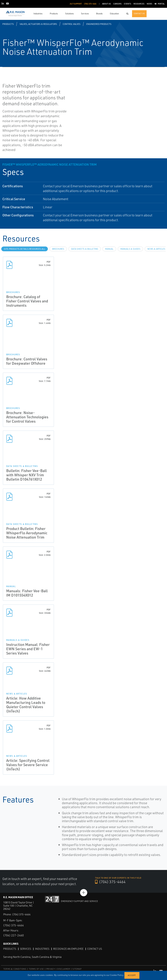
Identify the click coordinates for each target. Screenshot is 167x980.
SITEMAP (77, 969)
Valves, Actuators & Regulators (38, 24)
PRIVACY (51, 969)
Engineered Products (99, 24)
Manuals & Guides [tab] (130, 249)
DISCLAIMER (64, 969)
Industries (42, 949)
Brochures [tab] (58, 249)
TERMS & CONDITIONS (15, 969)
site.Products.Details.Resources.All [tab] (25, 249)
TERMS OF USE (36, 969)
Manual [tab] (109, 249)
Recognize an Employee (68, 949)
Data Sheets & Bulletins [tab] (85, 249)
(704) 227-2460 (13, 935)
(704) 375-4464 (110, 882)
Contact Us (95, 949)
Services (26, 949)
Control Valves (72, 24)
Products (8, 24)
